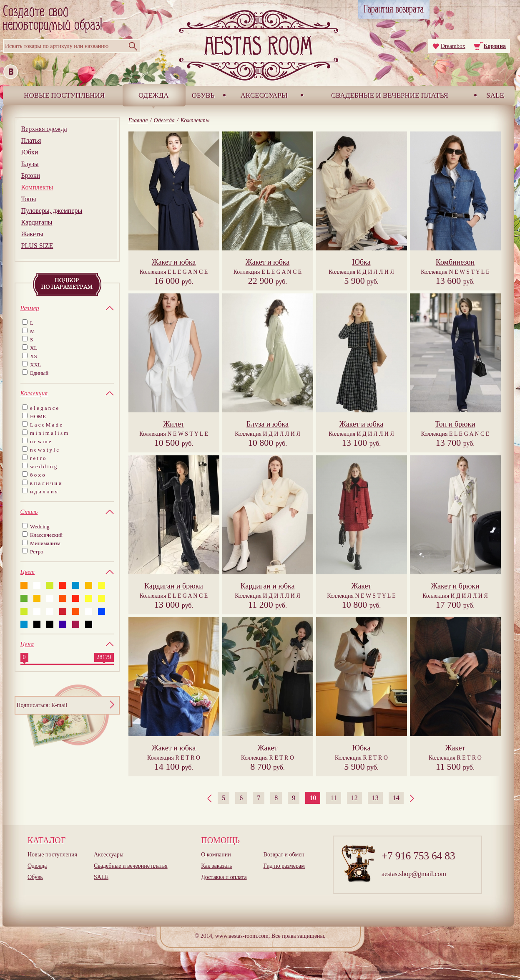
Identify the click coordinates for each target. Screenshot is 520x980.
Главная (138, 120)
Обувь (203, 95)
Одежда (154, 95)
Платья (31, 140)
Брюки (31, 176)
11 (333, 798)
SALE (495, 95)
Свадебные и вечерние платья (390, 95)
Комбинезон (455, 262)
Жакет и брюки (455, 586)
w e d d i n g (43, 466)
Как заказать (216, 866)
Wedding (40, 527)
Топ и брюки (455, 424)
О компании (216, 855)
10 (313, 798)
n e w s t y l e (44, 450)
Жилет (174, 424)
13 (375, 798)
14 (396, 798)
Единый (39, 373)
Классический (46, 535)
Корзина (495, 46)
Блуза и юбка (268, 424)
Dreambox (453, 46)
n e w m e (41, 441)
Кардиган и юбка (267, 586)
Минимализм (45, 543)
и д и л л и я (44, 491)
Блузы (30, 164)
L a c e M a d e (46, 425)
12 (354, 798)
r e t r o (38, 458)
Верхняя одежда (44, 129)
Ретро (37, 552)
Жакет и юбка (174, 262)
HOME (38, 416)
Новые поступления (64, 95)
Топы (29, 199)
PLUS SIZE (37, 246)
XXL (36, 365)
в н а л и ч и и (46, 483)
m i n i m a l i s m (49, 433)
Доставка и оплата (224, 877)
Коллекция (174, 272)
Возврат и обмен (284, 855)
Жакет (362, 586)
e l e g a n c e (44, 408)
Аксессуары (264, 95)
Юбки (30, 152)
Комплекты (37, 187)
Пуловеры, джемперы (52, 211)
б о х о (38, 475)
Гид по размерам (284, 866)
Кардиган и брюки (174, 586)
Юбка (361, 262)
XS (34, 356)
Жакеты (32, 234)
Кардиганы (37, 222)
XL (34, 348)
